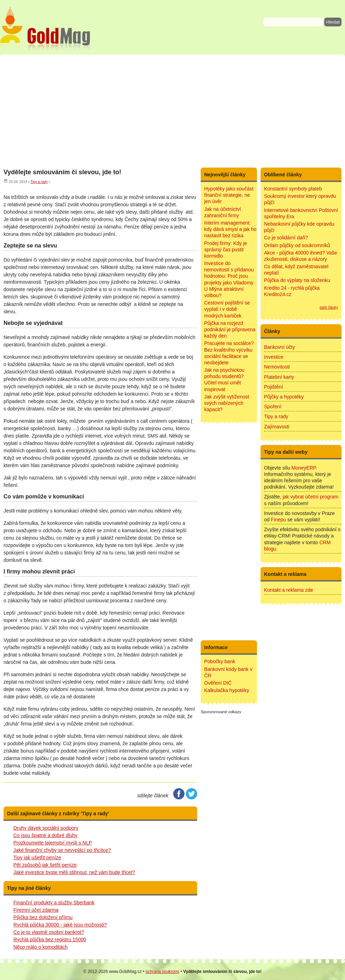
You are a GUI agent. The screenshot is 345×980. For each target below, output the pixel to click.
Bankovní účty (280, 347)
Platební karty (279, 377)
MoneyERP (304, 468)
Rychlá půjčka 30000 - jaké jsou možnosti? (60, 925)
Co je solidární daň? (286, 238)
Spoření (273, 407)
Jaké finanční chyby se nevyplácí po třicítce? (62, 850)
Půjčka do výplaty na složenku (297, 280)
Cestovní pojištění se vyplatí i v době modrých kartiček (227, 309)
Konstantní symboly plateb (293, 189)
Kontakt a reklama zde (288, 590)
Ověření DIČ (218, 683)
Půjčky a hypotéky (284, 397)
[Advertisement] (172, 111)
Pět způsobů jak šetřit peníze (45, 865)
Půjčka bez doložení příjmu (43, 917)
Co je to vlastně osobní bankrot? (49, 932)
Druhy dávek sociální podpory (46, 828)
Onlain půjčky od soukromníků (297, 245)
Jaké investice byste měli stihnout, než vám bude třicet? (74, 872)
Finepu (278, 520)
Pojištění (274, 387)
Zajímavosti (277, 427)
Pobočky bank (220, 661)
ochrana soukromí (162, 972)
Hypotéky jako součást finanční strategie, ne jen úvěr (229, 195)
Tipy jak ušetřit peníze (37, 857)
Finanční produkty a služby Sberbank (54, 903)
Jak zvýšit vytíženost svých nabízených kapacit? (227, 403)
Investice (274, 357)
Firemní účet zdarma (36, 910)
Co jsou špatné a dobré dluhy (45, 835)
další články (329, 307)
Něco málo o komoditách (40, 947)
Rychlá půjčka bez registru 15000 (50, 940)
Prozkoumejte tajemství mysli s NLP (53, 843)
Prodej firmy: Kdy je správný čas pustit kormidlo (225, 250)
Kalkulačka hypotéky (227, 690)
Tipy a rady (39, 182)
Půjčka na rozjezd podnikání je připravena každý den (230, 329)
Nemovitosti (277, 367)
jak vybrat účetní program (310, 497)
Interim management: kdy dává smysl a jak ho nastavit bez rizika (230, 229)
